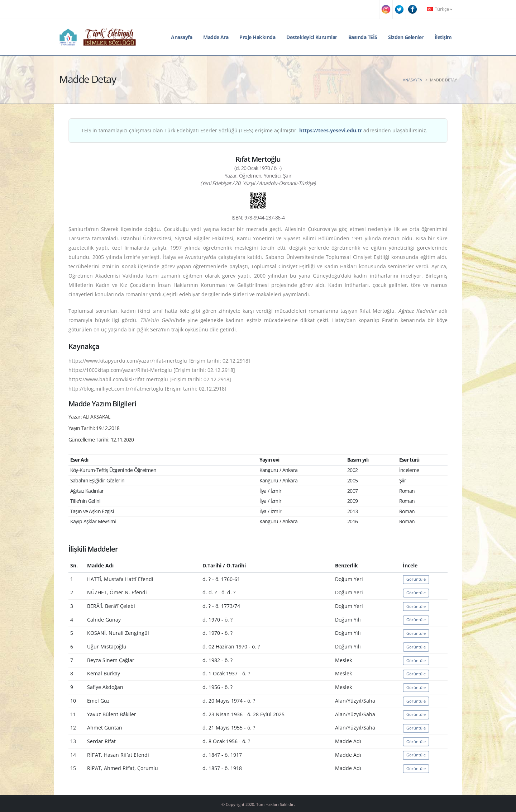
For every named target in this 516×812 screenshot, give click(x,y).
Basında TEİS (363, 37)
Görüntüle (416, 579)
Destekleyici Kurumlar (312, 37)
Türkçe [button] (440, 9)
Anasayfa (181, 37)
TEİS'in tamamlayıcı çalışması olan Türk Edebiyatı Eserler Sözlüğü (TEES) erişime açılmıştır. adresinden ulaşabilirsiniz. (254, 130)
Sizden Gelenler (406, 37)
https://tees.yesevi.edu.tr (331, 130)
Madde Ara (216, 37)
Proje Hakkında (257, 37)
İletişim (443, 37)
